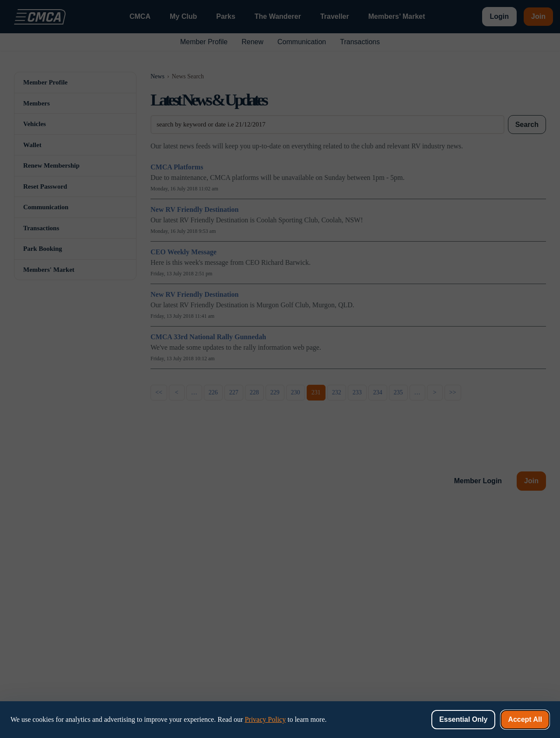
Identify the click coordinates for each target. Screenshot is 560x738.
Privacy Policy (265, 719)
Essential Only (463, 719)
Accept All (525, 719)
